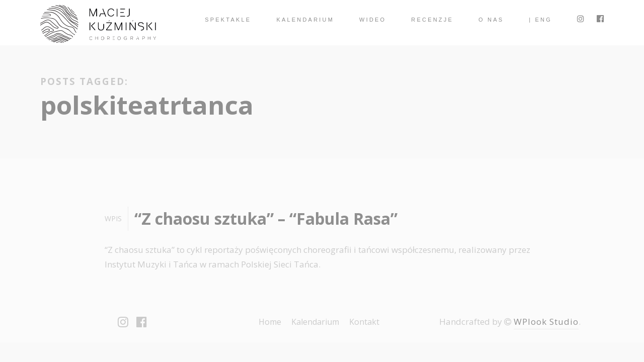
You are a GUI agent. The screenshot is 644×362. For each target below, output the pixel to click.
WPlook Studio (546, 322)
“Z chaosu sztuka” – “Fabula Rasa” (266, 218)
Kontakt (364, 322)
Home (270, 322)
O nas (491, 20)
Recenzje (432, 20)
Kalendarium (305, 20)
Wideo (373, 20)
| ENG (540, 20)
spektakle (228, 20)
